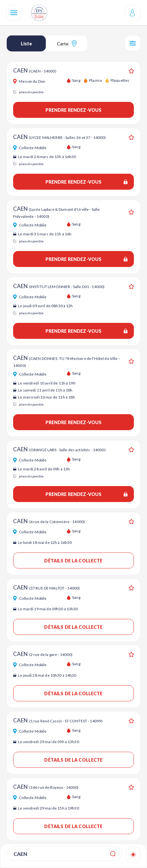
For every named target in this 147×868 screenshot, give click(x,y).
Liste (26, 44)
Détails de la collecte (73, 561)
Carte (67, 43)
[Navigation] (14, 13)
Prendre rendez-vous (74, 110)
